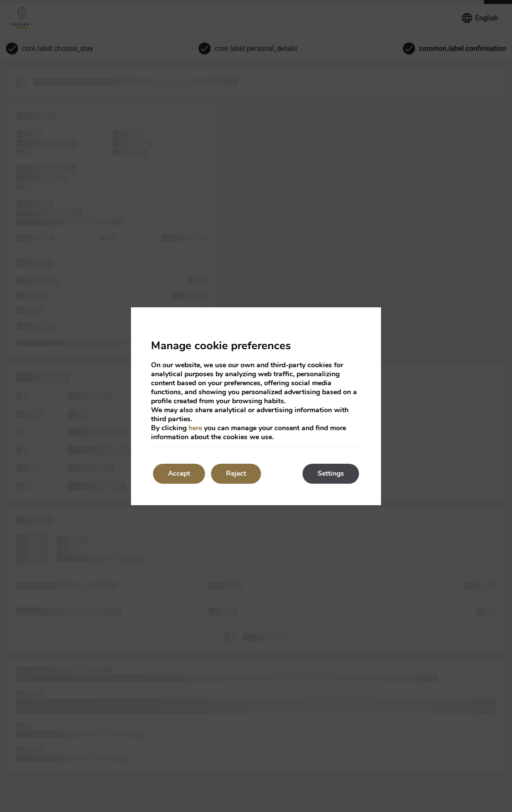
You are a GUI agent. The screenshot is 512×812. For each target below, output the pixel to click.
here (195, 428)
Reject (236, 473)
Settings (331, 473)
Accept (179, 473)
